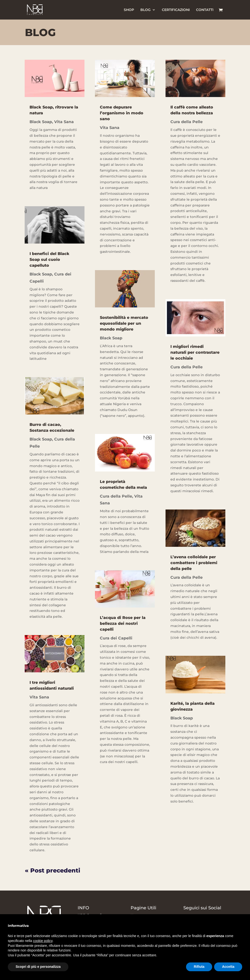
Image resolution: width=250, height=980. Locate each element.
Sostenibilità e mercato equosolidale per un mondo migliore (124, 323)
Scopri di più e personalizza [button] (38, 967)
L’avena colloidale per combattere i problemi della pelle (194, 563)
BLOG (146, 10)
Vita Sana (64, 122)
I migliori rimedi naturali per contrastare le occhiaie (195, 352)
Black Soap (41, 122)
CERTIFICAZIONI (176, 10)
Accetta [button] (228, 967)
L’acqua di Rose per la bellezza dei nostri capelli (123, 623)
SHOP (129, 10)
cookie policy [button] (43, 941)
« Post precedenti (53, 870)
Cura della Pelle (116, 496)
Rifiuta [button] (199, 967)
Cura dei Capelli (116, 638)
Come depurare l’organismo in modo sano (122, 113)
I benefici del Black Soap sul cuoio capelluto (49, 260)
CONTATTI (205, 10)
